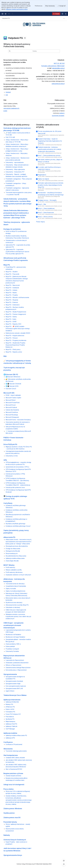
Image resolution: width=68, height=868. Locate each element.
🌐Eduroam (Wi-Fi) (11, 374)
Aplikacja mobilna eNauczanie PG (16, 735)
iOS (7, 95)
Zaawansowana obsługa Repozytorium (18, 668)
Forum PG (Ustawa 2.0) (13, 714)
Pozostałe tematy (10, 822)
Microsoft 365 (9, 393)
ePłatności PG (10, 707)
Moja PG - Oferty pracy (13, 350)
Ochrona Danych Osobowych (15, 840)
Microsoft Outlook (11, 407)
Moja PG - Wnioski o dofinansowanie (17, 298)
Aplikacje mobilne (10, 733)
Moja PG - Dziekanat (12, 288)
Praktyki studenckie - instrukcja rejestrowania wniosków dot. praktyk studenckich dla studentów (50, 149)
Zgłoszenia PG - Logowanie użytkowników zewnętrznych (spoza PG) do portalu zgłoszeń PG (17, 252)
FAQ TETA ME (10, 137)
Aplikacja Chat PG (11, 724)
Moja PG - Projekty (12, 295)
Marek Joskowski (59, 176)
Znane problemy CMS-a (13, 644)
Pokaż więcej (40, 222)
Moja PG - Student (12, 272)
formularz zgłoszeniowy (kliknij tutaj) (53, 66)
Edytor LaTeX (10, 709)
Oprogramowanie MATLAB (14, 688)
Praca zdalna (9, 789)
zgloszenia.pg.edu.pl (58, 84)
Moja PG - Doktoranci (13, 305)
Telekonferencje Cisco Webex (15, 695)
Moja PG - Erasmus (12, 302)
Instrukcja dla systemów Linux (15, 488)
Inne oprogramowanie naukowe (16, 686)
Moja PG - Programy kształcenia (16, 340)
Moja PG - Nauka (11, 293)
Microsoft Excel (11, 405)
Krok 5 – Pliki (42, 204)
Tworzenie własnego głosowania (16, 751)
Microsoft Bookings (12, 415)
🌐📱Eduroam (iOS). (12, 386)
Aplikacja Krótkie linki (12, 702)
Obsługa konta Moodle (13, 551)
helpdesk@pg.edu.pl (58, 68)
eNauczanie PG (9, 537)
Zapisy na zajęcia (43, 179)
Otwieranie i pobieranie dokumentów (17, 663)
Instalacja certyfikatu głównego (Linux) (18, 526)
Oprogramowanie (10, 674)
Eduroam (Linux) (11, 389)
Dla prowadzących (12, 554)
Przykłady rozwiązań (12, 649)
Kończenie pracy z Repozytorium (16, 670)
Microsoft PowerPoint (13, 403)
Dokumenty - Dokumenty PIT (15, 172)
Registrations (42, 175)
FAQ (5, 356)
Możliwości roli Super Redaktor (15, 637)
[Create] (56, 14)
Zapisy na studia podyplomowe (15, 591)
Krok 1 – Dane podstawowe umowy (49, 155)
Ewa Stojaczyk (58, 145)
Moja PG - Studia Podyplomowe (16, 312)
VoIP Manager (10, 729)
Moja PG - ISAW (11, 322)
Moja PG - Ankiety (11, 290)
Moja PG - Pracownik (12, 274)
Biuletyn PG (9, 704)
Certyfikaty (8, 503)
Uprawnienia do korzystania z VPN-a (17, 467)
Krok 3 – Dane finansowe (46, 213)
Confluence (8, 742)
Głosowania (8, 749)
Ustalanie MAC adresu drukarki (15, 758)
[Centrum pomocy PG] (9, 14)
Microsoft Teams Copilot (13, 398)
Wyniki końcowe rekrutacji (14, 603)
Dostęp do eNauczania (13, 549)
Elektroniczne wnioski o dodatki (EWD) (18, 333)
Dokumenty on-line (12, 456)
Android (8, 92)
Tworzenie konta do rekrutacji (15, 584)
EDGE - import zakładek (13, 395)
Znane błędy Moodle (12, 561)
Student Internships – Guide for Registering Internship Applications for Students (50, 141)
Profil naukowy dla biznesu (14, 572)
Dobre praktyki (10, 646)
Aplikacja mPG (10, 738)
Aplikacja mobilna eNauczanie (15, 558)
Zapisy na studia (11, 589)
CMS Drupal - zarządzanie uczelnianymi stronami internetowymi (13, 625)
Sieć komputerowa (11, 755)
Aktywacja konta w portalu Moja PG (17, 605)
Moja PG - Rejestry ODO (13, 324)
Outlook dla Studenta (12, 410)
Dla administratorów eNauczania (16, 556)
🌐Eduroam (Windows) (13, 377)
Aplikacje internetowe (12, 700)
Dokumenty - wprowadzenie (15, 162)
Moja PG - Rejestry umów (14, 352)
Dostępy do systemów (12, 229)
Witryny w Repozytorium (13, 665)
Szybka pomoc (9, 813)
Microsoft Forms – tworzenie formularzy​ (18, 420)
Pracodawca (10, 717)
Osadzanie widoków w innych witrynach (18, 575)
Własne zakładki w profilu (14, 570)
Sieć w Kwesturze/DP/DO (14, 769)
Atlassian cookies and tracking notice (17, 9)
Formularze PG (10, 712)
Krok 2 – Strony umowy (45, 217)
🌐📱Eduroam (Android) (13, 384)
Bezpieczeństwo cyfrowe (13, 773)
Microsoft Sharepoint (12, 417)
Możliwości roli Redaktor (13, 635)
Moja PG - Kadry (11, 319)
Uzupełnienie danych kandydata (16, 586)
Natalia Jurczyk (58, 157)
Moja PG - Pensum (12, 338)
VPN (5, 460)
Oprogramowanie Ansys (13, 855)
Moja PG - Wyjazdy (12, 300)
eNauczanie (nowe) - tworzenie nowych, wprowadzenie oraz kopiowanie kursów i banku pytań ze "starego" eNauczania (19, 542)
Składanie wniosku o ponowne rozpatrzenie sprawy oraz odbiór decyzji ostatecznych (18, 617)
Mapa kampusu (10, 722)
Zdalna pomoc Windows (13, 808)
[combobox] (37, 51)
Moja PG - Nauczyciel (13, 285)
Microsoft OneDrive (12, 412)
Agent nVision (10, 691)
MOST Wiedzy (9, 565)
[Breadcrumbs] (6, 18)
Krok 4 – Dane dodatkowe (46, 208)
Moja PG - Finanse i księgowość (16, 314)
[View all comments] (64, 861)
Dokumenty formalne (12, 651)
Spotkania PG (10, 719)
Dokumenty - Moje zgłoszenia (15, 169)
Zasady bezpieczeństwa (13, 776)
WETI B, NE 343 (59, 63)
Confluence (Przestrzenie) (14, 744)
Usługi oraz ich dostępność (14, 785)
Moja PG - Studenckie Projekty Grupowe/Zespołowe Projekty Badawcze (15, 345)
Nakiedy (7, 835)
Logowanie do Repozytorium (15, 660)
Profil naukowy (10, 567)
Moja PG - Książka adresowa (15, 336)
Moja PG (7, 265)
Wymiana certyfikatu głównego (15, 524)
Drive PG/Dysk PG (10, 444)
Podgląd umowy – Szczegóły (47, 200)
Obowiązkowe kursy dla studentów (17, 546)
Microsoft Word (10, 400)
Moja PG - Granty (11, 317)
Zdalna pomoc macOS (12, 817)
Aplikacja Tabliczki (11, 726)
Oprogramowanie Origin (13, 684)
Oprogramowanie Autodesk (14, 681)
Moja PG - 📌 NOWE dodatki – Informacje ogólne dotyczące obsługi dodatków (18, 329)
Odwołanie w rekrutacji (13, 607)
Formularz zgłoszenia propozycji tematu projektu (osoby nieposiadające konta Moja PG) (51, 185)
